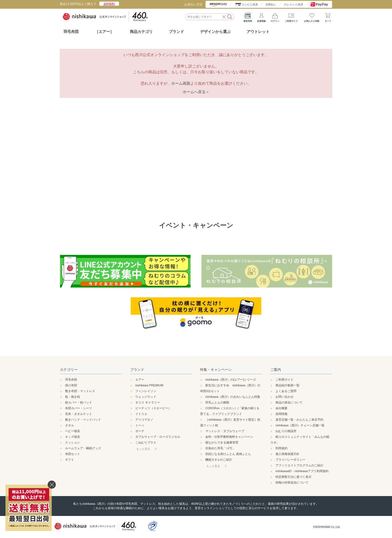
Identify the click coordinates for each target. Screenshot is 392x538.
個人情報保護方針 (287, 454)
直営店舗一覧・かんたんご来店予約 (299, 420)
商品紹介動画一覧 (287, 385)
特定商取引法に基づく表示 (293, 477)
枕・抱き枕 (73, 397)
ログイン (275, 16)
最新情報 (248, 16)
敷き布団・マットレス (80, 391)
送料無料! (109, 4)
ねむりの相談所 (286, 431)
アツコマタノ (144, 420)
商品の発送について (289, 402)
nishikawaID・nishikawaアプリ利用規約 (302, 471)
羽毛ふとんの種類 (217, 402)
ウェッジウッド (146, 397)
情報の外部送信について (292, 482)
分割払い (271, 4)
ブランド (137, 370)
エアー (140, 380)
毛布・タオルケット (79, 414)
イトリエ (141, 414)
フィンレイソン (146, 391)
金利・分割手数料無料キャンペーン (229, 437)
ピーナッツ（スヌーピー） (153, 408)
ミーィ (140, 425)
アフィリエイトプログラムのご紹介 (299, 465)
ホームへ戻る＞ (196, 92)
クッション (73, 442)
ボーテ (140, 431)
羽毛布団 (71, 32)
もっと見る (143, 449)
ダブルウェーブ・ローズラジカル (158, 437)
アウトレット (258, 32)
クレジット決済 (293, 4)
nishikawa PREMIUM (149, 385)
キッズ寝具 (73, 437)
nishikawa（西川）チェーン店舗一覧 (300, 425)
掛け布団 (71, 385)
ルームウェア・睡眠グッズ (83, 448)
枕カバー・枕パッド (79, 402)
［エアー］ (104, 32)
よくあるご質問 (286, 391)
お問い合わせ (284, 397)
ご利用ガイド (291, 16)
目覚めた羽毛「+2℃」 (220, 448)
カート (328, 16)
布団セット (73, 454)
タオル (70, 425)
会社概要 (281, 408)
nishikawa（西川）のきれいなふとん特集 (233, 397)
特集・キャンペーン (216, 370)
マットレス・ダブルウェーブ (225, 431)
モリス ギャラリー (148, 402)
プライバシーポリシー (290, 460)
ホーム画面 (181, 83)
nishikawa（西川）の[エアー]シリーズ (231, 380)
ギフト (70, 460)
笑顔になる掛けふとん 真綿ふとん (228, 454)
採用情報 (281, 414)
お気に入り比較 (312, 16)
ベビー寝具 (73, 431)
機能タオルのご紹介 (219, 460)
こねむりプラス (146, 442)
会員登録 (261, 16)
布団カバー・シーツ (79, 408)
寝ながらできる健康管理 (222, 442)
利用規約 (281, 448)
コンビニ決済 (250, 4)
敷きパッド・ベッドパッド (83, 420)
